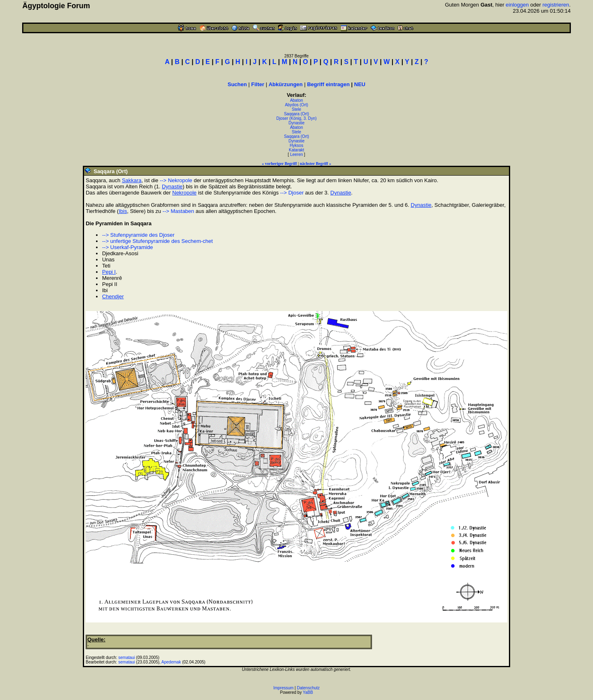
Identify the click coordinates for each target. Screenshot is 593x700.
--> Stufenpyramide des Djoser (138, 235)
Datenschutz (308, 688)
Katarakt (296, 150)
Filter (258, 84)
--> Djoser (292, 193)
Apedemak (171, 662)
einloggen (517, 5)
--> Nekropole (176, 180)
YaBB (308, 692)
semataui (127, 658)
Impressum (283, 688)
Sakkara (132, 180)
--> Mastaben (178, 211)
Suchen (237, 84)
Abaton (296, 100)
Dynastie (297, 123)
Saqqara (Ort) (296, 114)
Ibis (123, 211)
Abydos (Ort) (297, 105)
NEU (360, 84)
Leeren (296, 154)
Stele (297, 109)
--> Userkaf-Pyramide (128, 247)
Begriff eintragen (328, 84)
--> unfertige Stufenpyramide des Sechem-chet (157, 241)
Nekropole (184, 193)
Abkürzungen (286, 84)
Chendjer (113, 296)
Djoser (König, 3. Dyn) (296, 118)
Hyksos (297, 145)
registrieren (556, 5)
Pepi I (109, 272)
